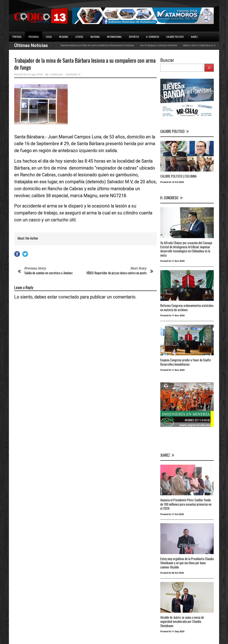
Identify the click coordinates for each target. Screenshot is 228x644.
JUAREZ (194, 37)
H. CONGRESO (153, 37)
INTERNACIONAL (114, 37)
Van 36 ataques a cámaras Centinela (158, 45)
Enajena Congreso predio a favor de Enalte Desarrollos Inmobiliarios (186, 362)
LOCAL (49, 37)
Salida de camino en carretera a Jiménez (49, 273)
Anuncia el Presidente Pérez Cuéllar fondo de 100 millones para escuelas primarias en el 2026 (186, 504)
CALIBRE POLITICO (175, 37)
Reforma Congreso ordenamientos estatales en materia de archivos (187, 307)
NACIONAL (95, 37)
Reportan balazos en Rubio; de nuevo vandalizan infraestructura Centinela (97, 45)
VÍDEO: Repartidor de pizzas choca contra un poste (116, 273)
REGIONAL (64, 37)
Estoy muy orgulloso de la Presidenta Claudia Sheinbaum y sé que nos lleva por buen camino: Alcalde (187, 563)
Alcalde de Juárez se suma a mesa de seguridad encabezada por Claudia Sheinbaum (182, 621)
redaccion (57, 74)
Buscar (167, 60)
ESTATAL (79, 37)
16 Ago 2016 (35, 74)
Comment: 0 (73, 74)
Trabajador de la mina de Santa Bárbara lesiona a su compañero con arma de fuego (85, 64)
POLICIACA (34, 37)
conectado (69, 297)
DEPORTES (134, 37)
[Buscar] (209, 68)
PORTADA (17, 37)
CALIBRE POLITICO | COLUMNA (178, 176)
